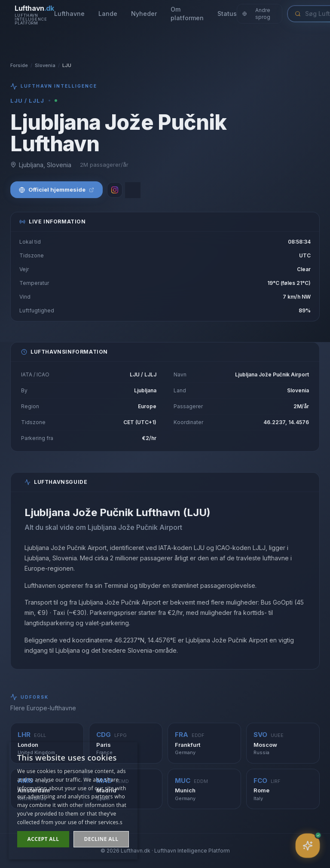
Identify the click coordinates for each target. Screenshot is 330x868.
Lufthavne (69, 14)
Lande (108, 14)
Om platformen (187, 14)
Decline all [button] (101, 839)
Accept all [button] (43, 839)
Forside (19, 65)
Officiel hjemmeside (57, 189)
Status (227, 14)
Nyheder (144, 14)
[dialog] (73, 801)
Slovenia (45, 65)
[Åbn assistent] (307, 845)
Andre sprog (257, 14)
